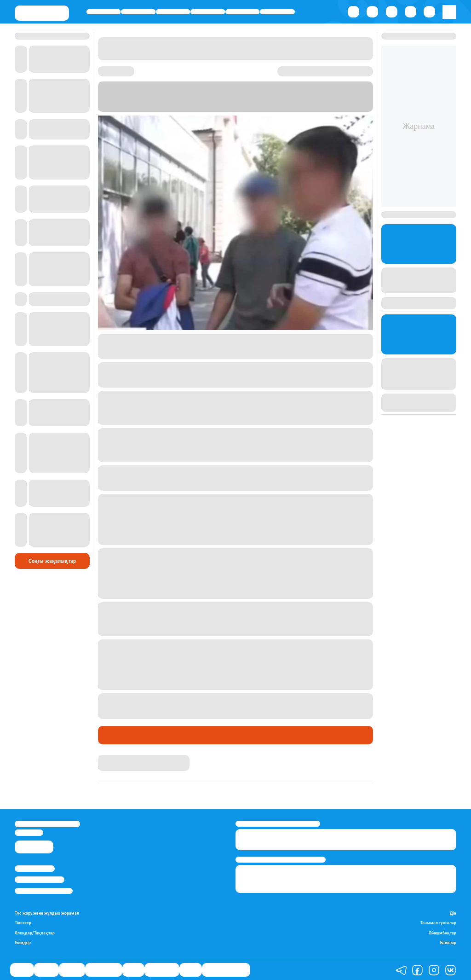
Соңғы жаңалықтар (52, 561)
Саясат (104, 12)
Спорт (242, 12)
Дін (453, 913)
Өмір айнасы (208, 12)
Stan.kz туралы (35, 868)
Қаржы (138, 12)
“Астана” (297, 100)
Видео (190, 970)
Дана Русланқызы (122, 758)
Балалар (448, 942)
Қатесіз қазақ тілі (226, 970)
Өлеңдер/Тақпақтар (35, 933)
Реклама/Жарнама (40, 879)
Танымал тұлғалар (438, 923)
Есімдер (23, 942)
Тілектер (23, 923)
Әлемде (173, 12)
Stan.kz (215, 100)
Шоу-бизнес (277, 12)
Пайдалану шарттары (44, 891)
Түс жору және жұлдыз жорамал (47, 913)
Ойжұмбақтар (442, 933)
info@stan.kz (29, 832)
